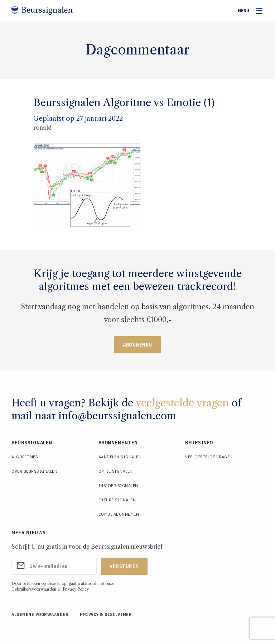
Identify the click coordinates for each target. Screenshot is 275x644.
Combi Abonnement (120, 514)
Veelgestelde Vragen (209, 457)
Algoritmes (25, 457)
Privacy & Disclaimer (106, 614)
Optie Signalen (116, 471)
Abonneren (137, 345)
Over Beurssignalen (34, 471)
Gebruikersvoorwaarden (34, 589)
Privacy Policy (76, 589)
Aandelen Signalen (120, 457)
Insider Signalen (118, 485)
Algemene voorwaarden (40, 614)
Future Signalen (117, 500)
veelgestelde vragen (182, 403)
